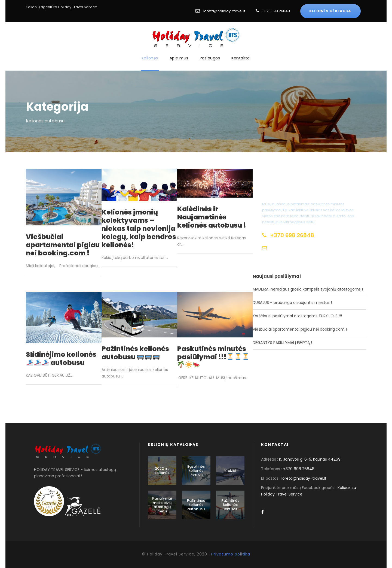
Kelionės (150, 58)
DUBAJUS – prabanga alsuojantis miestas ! (292, 303)
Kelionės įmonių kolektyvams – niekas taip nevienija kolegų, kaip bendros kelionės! (139, 229)
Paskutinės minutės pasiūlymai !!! (213, 356)
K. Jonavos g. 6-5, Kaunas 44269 (310, 459)
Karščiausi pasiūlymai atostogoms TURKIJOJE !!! (297, 316)
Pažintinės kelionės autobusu (135, 353)
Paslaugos (210, 58)
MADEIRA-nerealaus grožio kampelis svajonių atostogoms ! (308, 289)
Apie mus (179, 58)
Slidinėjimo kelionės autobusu (61, 359)
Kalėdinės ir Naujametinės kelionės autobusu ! (212, 217)
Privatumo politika (231, 554)
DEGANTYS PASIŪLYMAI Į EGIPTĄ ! (282, 343)
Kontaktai (241, 58)
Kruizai (230, 471)
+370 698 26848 (276, 11)
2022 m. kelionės (162, 471)
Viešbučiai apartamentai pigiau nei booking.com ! (63, 245)
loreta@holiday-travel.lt (224, 11)
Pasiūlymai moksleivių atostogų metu (162, 505)
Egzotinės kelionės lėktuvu (196, 471)
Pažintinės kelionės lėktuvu (230, 505)
